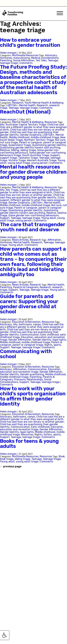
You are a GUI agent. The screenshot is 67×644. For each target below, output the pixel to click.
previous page (11, 467)
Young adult (49, 218)
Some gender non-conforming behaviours (34, 215)
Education (27, 337)
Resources (51, 122)
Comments (26, 63)
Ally (2, 125)
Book (62, 456)
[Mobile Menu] (60, 13)
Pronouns (20, 379)
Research (18, 103)
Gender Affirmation (20, 340)
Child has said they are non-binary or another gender (32, 194)
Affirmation (54, 240)
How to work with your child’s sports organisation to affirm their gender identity (33, 396)
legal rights (59, 340)
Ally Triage (12, 190)
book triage (7, 459)
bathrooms (25, 324)
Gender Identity (42, 340)
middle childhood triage (45, 137)
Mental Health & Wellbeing (28, 122)
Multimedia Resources (25, 55)
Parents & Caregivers (26, 287)
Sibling (15, 150)
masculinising (22, 58)
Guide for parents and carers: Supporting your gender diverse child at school (29, 304)
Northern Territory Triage (39, 140)
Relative (5, 150)
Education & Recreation (26, 322)
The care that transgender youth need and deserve (33, 227)
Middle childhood (19, 137)
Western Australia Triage (42, 160)
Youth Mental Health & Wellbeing (44, 103)
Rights (48, 345)
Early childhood (50, 335)
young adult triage (19, 163)
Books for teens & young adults (29, 444)
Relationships (35, 379)
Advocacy (51, 55)
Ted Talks (41, 60)
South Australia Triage (36, 155)
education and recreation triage (19, 372)
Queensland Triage (20, 145)
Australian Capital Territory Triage (26, 125)
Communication (30, 335)
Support (55, 155)
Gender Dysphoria (31, 135)
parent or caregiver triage (28, 345)
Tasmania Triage (28, 158)
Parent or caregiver (31, 142)
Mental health (27, 105)
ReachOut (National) (25, 112)
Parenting (6, 60)
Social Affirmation (24, 60)
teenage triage (9, 63)
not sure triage (9, 142)
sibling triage (28, 150)
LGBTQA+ (12, 105)
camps (37, 324)
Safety (48, 435)
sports (57, 345)
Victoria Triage (17, 160)
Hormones (6, 58)
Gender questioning (32, 374)
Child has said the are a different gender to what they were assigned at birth (32, 327)
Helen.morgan (8, 53)
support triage (8, 158)
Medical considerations (45, 58)
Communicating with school (26, 354)
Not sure (60, 140)
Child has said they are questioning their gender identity (32, 196)
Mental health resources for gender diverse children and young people (33, 172)
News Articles (20, 240)
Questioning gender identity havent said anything (30, 148)
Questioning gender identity (49, 145)
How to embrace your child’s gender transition (30, 42)
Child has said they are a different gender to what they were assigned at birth (33, 127)
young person (39, 163)
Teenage (53, 60)
